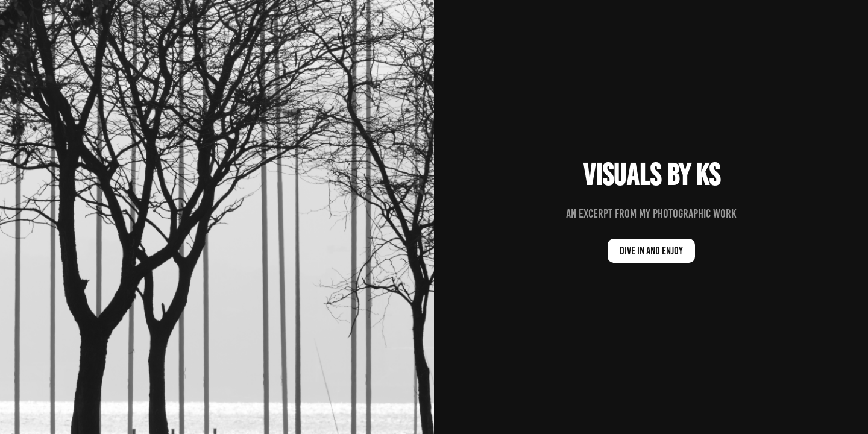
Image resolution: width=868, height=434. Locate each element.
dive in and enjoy (651, 251)
